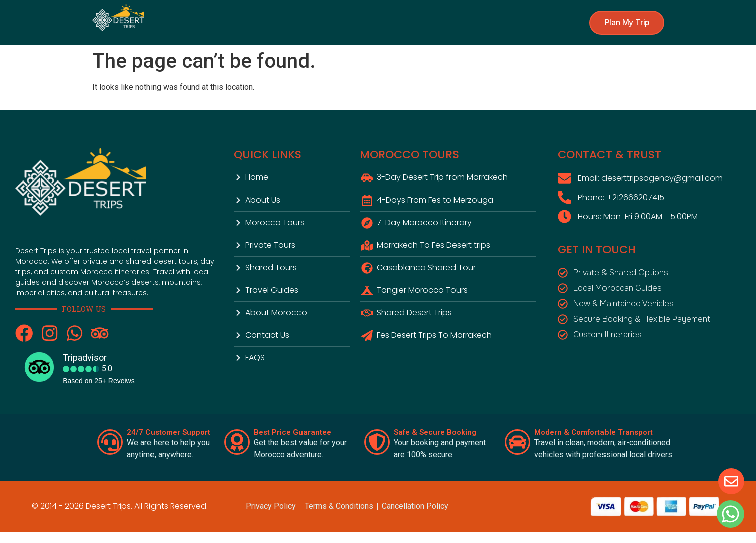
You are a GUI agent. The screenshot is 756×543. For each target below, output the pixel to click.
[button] (625, 23)
